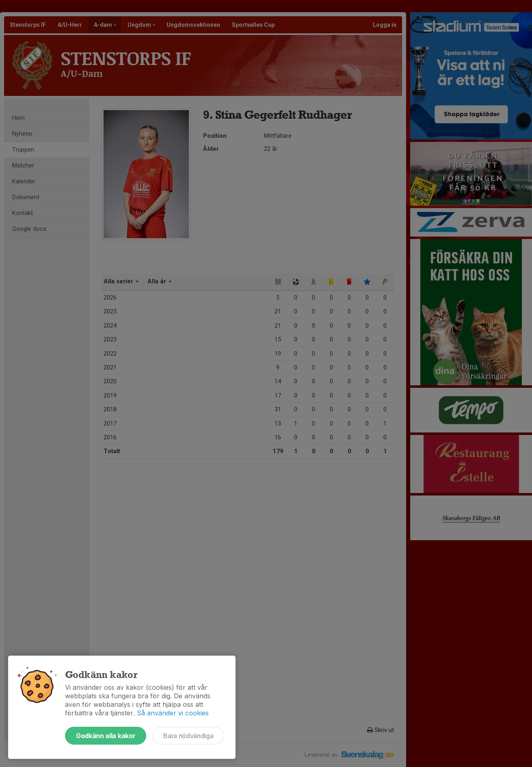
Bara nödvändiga (188, 736)
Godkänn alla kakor (106, 736)
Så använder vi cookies (173, 713)
